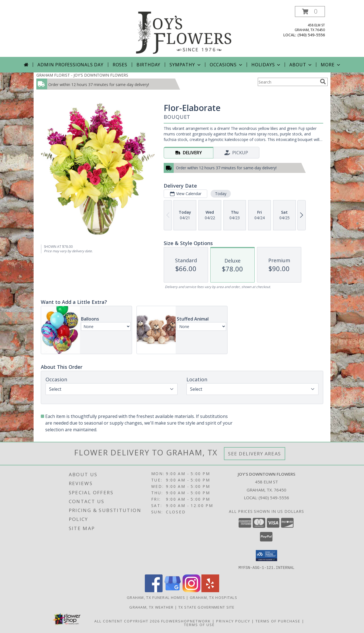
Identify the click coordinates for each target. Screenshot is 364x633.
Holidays (266, 65)
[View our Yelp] (210, 590)
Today (221, 194)
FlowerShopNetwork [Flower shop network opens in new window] (186, 621)
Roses (120, 65)
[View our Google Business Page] (173, 590)
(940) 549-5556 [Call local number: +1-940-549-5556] (311, 35)
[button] (310, 12)
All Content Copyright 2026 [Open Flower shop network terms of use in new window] (127, 621)
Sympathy (185, 65)
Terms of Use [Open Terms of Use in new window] (199, 624)
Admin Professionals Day (70, 65)
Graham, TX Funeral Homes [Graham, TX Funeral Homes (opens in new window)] (156, 597)
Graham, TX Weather (151, 607)
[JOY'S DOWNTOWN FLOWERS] (184, 31)
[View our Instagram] (191, 590)
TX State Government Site (207, 607)
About (301, 65)
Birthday (148, 65)
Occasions (227, 65)
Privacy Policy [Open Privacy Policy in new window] (233, 621)
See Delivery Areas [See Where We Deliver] (255, 454)
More (331, 65)
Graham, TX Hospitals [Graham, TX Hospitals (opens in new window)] (213, 597)
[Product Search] (288, 82)
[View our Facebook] (154, 590)
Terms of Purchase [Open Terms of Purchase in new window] (278, 621)
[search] (323, 82)
